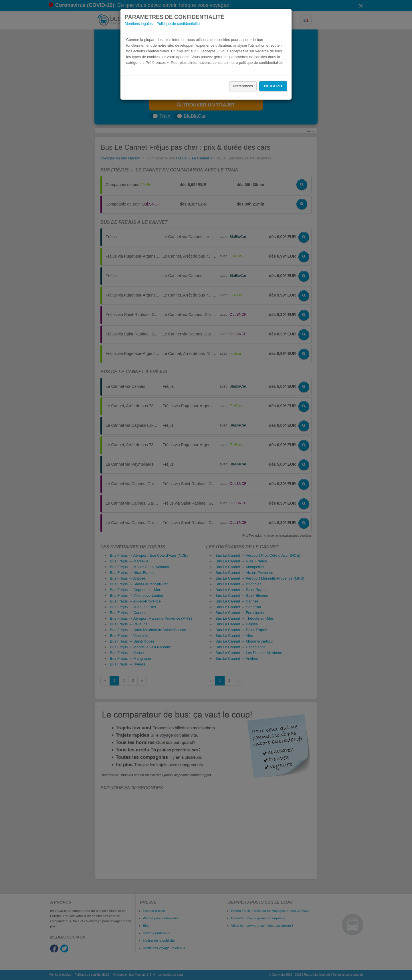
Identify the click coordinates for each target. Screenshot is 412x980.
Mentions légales (139, 24)
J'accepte (273, 86)
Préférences (243, 86)
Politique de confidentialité (178, 24)
